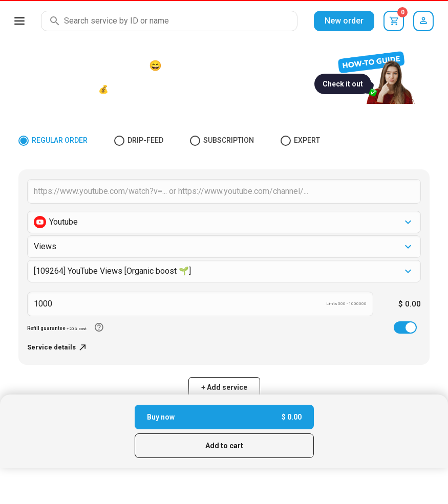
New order (344, 21)
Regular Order (53, 141)
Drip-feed (139, 141)
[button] (224, 222)
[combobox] (224, 271)
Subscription (222, 141)
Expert (300, 141)
